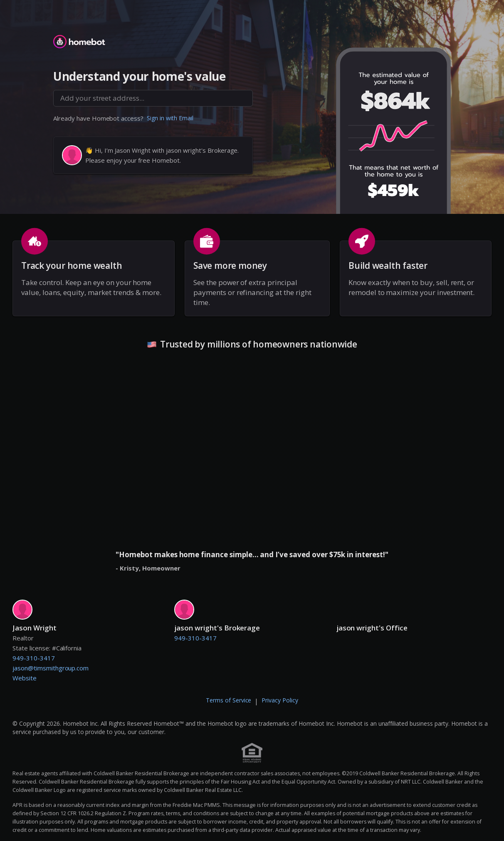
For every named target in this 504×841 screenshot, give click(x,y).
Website (25, 678)
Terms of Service (229, 700)
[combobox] (153, 98)
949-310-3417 (34, 658)
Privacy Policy (280, 700)
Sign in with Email (170, 118)
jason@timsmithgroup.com (51, 668)
